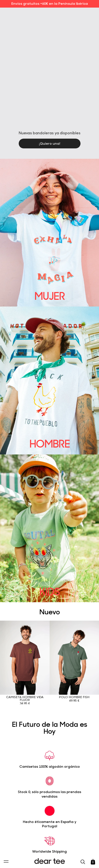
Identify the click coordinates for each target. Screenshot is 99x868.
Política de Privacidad (43, 835)
